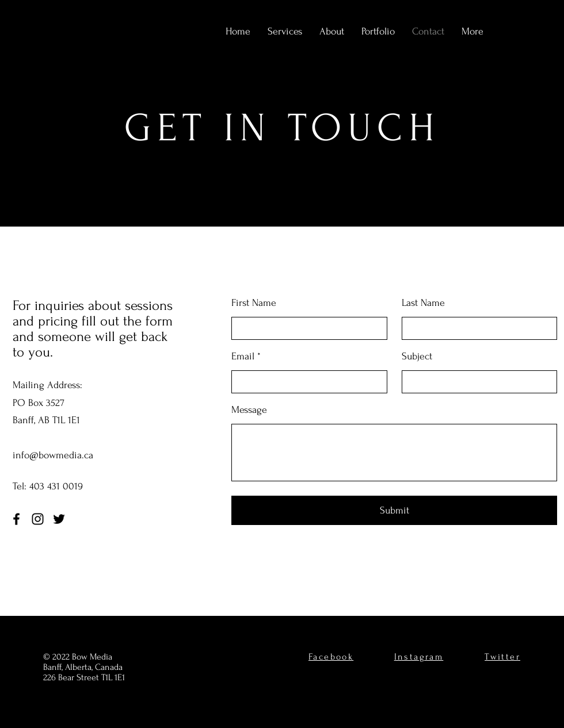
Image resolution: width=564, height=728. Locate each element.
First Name (254, 303)
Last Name (423, 303)
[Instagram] (38, 519)
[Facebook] (16, 519)
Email (243, 357)
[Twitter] (59, 519)
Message (249, 410)
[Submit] (394, 510)
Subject (417, 357)
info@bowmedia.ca (53, 455)
